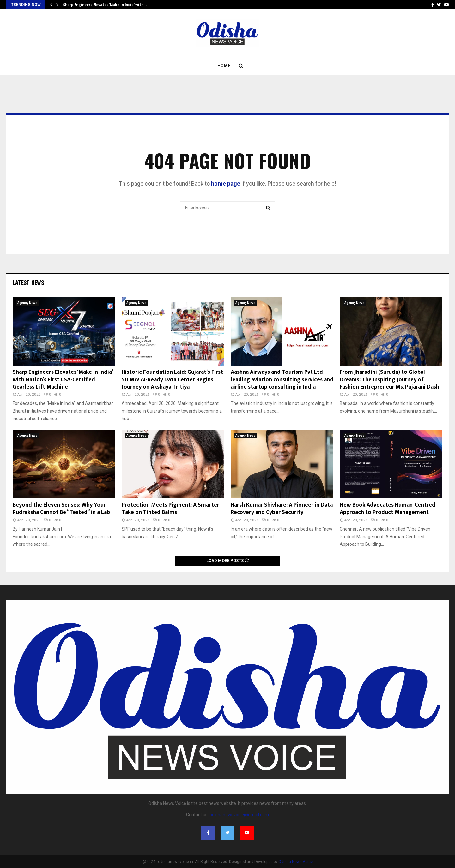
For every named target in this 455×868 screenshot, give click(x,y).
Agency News (27, 303)
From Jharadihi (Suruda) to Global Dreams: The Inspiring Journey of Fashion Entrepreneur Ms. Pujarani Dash (389, 380)
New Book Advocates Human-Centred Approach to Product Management (388, 509)
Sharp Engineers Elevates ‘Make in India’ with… (105, 5)
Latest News (28, 282)
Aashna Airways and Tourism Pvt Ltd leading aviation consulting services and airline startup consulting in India (282, 380)
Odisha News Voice (296, 862)
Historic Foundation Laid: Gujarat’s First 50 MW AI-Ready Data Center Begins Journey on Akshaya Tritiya (172, 380)
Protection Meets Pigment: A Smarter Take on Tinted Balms (170, 509)
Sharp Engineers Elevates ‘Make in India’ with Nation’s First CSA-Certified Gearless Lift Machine (63, 380)
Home (224, 66)
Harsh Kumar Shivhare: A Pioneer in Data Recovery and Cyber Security (282, 509)
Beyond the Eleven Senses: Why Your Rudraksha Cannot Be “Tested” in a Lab (61, 509)
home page (226, 184)
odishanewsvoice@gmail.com (239, 815)
